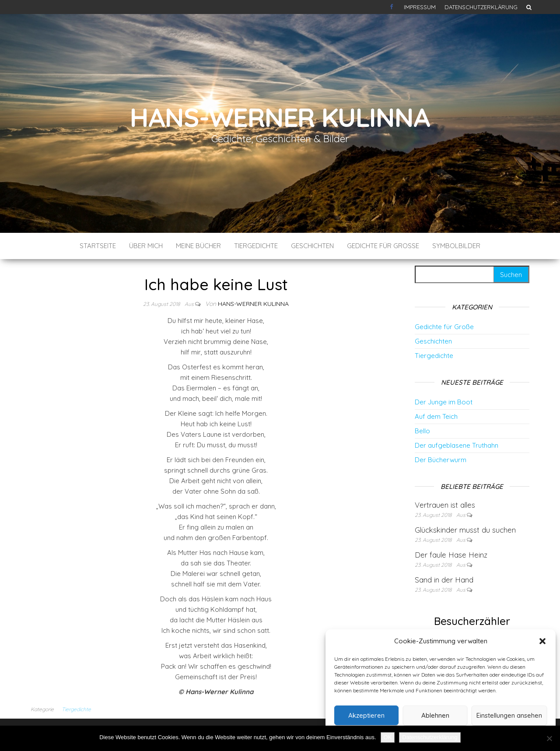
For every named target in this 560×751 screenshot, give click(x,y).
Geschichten (312, 246)
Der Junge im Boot (444, 402)
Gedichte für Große (383, 246)
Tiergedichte (256, 246)
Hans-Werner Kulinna (280, 117)
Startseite (98, 246)
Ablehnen (435, 715)
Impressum (420, 7)
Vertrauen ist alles (445, 505)
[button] (542, 641)
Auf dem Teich (436, 416)
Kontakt (392, 7)
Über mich (146, 246)
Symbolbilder (456, 246)
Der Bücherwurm (441, 460)
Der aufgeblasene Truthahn (457, 445)
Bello (422, 431)
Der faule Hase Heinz (451, 555)
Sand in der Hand (444, 580)
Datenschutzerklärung (481, 7)
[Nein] (549, 738)
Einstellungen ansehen (509, 715)
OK (388, 737)
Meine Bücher (198, 246)
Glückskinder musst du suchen (465, 530)
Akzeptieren (366, 715)
